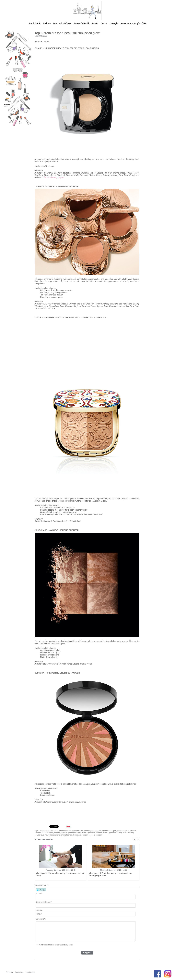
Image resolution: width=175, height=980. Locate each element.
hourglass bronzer (60, 835)
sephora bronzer (74, 835)
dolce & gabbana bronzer (82, 833)
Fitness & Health (82, 24)
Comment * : (41, 919)
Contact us (19, 972)
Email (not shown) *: (44, 902)
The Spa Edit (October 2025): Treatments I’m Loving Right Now (112, 874)
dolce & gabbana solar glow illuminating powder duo (112, 833)
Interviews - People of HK (133, 24)
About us (10, 972)
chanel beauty (64, 831)
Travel (105, 24)
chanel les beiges (105, 831)
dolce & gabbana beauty (62, 833)
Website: (39, 910)
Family (96, 24)
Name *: (39, 893)
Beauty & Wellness (63, 24)
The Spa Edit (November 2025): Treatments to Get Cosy (60, 873)
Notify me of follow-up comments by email (56, 945)
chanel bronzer (75, 831)
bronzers (54, 831)
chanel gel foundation (90, 831)
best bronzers (45, 831)
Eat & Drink (35, 24)
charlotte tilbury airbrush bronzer (125, 831)
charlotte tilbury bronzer (43, 833)
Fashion (47, 24)
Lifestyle (114, 24)
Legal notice (30, 972)
